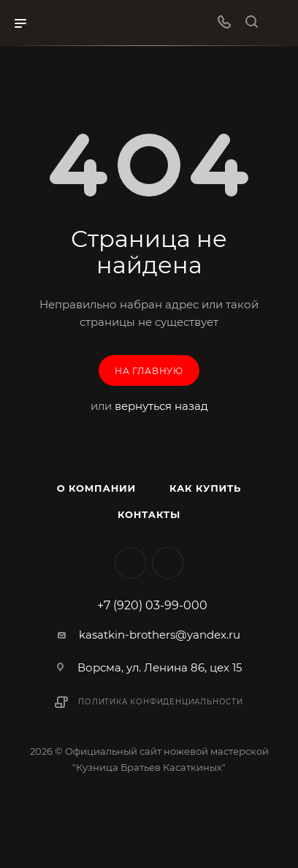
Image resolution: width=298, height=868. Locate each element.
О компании (96, 488)
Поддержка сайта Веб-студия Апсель (149, 784)
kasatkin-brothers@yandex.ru (160, 635)
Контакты (149, 514)
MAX (168, 563)
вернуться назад (161, 406)
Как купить (205, 488)
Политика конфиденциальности (161, 702)
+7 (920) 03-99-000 (152, 606)
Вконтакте (130, 563)
